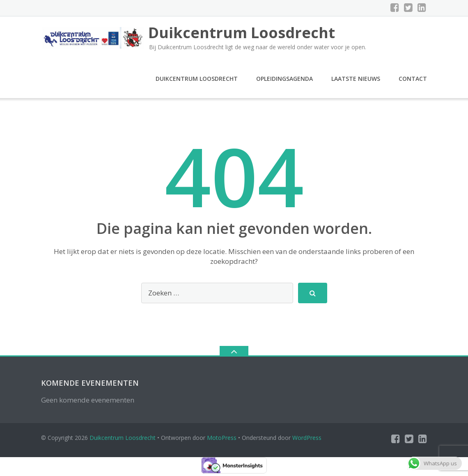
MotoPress (222, 440)
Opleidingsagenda (284, 81)
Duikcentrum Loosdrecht (197, 81)
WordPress (307, 440)
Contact (413, 81)
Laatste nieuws (356, 81)
